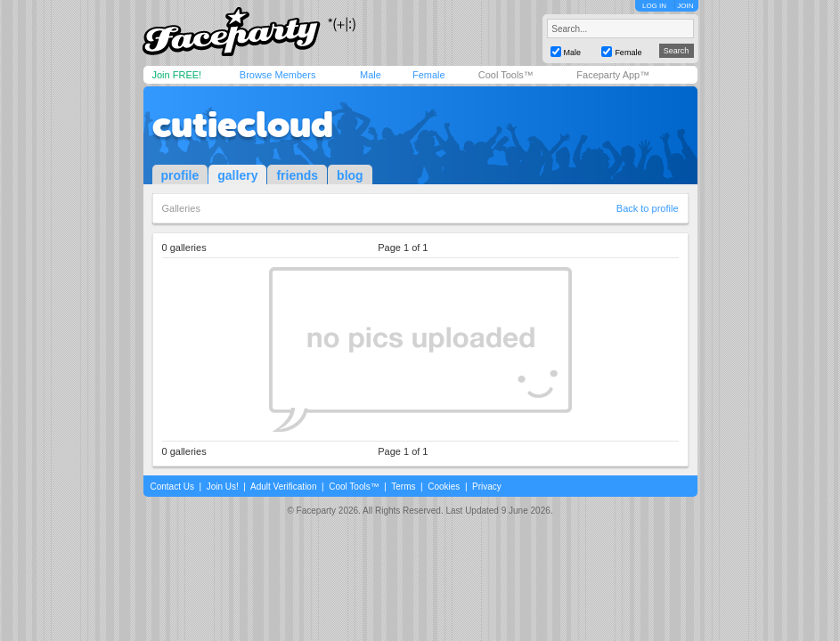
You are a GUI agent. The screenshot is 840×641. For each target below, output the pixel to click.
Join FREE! (177, 75)
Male (371, 75)
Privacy (487, 487)
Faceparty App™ (613, 75)
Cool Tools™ (506, 75)
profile (180, 175)
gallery (237, 175)
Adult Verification (284, 487)
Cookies (444, 487)
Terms (403, 487)
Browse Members (278, 75)
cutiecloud (243, 125)
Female (429, 75)
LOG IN (654, 6)
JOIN (685, 6)
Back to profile (648, 208)
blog (350, 175)
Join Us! (223, 487)
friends (297, 175)
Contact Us (172, 487)
